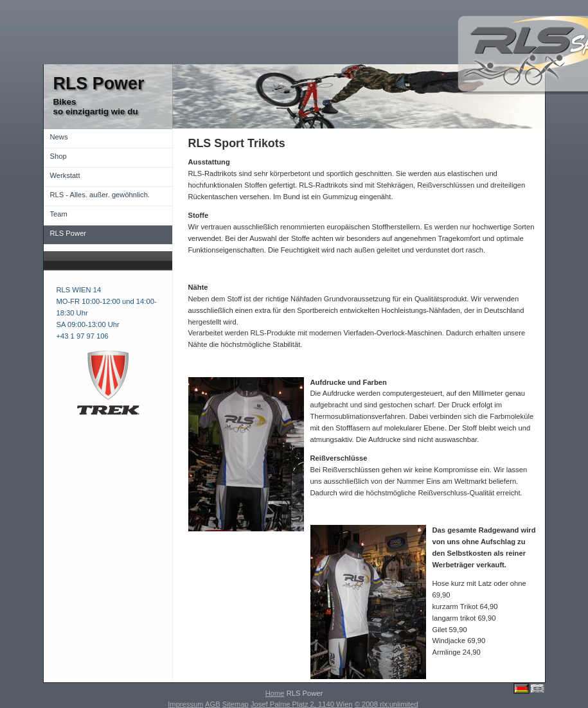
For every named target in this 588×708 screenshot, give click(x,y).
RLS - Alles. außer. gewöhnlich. (100, 195)
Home (275, 693)
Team (59, 214)
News (59, 137)
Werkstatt (65, 175)
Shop (58, 156)
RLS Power (68, 233)
